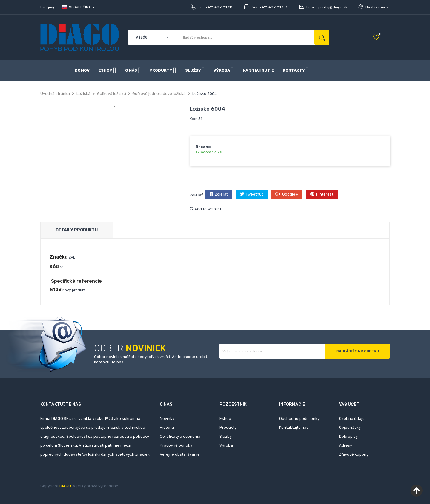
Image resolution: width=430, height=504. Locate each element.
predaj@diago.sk (333, 7)
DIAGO (65, 486)
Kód (54, 266)
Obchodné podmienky (299, 418)
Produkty (228, 427)
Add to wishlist (205, 209)
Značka (59, 257)
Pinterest (325, 194)
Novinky (167, 418)
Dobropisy (348, 436)
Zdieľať (221, 194)
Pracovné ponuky (176, 445)
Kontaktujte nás (294, 427)
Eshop (225, 418)
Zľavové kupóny (354, 454)
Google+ (290, 194)
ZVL (72, 257)
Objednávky (350, 427)
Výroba (226, 445)
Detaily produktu (77, 230)
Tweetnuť (254, 194)
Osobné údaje (352, 418)
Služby (226, 436)
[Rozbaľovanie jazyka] (79, 7)
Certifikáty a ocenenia (180, 436)
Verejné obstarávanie (180, 454)
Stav (56, 289)
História (167, 427)
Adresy (345, 445)
